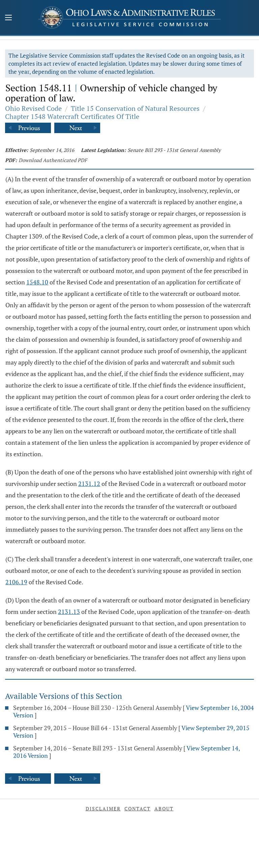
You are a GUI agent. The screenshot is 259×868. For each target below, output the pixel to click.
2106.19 (16, 582)
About (164, 809)
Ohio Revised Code (33, 108)
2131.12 (89, 484)
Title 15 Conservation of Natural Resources (135, 108)
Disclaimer (103, 809)
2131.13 (69, 612)
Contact (138, 809)
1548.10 (37, 282)
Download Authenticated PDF (53, 160)
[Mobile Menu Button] (8, 18)
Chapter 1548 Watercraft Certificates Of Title (72, 116)
